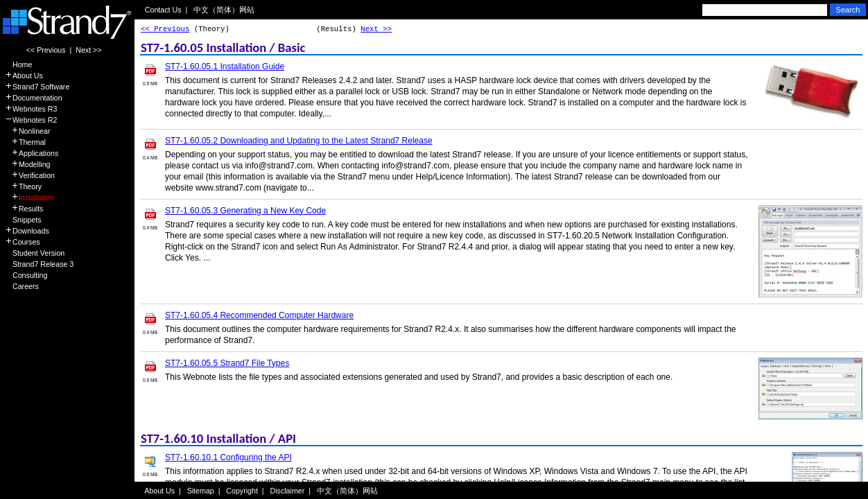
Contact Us (163, 10)
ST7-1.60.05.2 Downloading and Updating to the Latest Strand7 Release (299, 141)
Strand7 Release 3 (39, 264)
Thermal (25, 142)
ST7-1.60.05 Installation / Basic (223, 47)
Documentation (34, 98)
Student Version (35, 253)
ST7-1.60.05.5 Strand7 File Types (227, 363)
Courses (23, 242)
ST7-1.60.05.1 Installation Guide (225, 67)
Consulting (26, 275)
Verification (30, 175)
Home (18, 64)
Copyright (242, 491)
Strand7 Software (37, 87)
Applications (32, 153)
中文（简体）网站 (224, 10)
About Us (24, 76)
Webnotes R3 (31, 109)
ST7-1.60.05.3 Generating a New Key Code (245, 211)
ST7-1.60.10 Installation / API (218, 438)
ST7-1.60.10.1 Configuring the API (228, 457)
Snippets (23, 220)
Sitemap (201, 491)
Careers (22, 286)
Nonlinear (28, 131)
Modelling (28, 164)
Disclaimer (288, 491)
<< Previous (46, 50)
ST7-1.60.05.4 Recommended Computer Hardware (259, 315)
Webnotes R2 (31, 120)
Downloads (27, 231)
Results (24, 209)
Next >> (88, 50)
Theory (23, 186)
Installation (29, 198)
